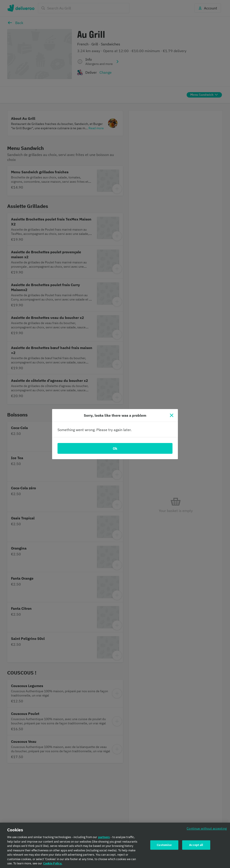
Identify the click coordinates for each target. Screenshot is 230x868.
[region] (115, 845)
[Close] (172, 415)
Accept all (196, 845)
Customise (164, 845)
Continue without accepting (207, 828)
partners (104, 837)
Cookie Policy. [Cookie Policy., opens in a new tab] (53, 863)
